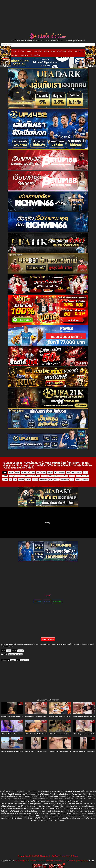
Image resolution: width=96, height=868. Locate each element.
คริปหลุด (57, 476)
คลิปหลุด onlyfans (24, 476)
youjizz (86, 476)
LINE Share (57, 601)
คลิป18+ (51, 476)
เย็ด (38, 473)
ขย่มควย (72, 476)
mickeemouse (65, 479)
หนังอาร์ (71, 51)
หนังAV (53, 51)
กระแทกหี (79, 476)
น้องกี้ (68, 473)
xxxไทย (5, 479)
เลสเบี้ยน (37, 55)
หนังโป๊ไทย (25, 55)
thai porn (35, 479)
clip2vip (78, 479)
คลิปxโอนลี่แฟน (35, 476)
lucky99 (13, 660)
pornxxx (56, 479)
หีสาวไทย (50, 473)
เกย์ (31, 55)
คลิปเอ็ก (5, 476)
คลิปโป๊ (46, 51)
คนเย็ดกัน (65, 476)
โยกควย (11, 473)
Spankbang (85, 479)
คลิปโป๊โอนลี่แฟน (77, 473)
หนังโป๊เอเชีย (15, 55)
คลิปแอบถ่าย (38, 51)
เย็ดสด (33, 473)
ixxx (72, 479)
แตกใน (17, 473)
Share (38, 601)
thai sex (28, 479)
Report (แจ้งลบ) (48, 639)
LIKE (48, 596)
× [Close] (64, 864)
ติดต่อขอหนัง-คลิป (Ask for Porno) (53, 856)
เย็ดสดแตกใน (25, 473)
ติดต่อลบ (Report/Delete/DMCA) (29, 856)
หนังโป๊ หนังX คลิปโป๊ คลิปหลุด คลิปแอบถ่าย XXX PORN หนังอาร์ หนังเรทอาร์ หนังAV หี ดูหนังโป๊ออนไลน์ (51, 861)
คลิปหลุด (30, 51)
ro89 (51, 479)
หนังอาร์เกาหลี (62, 51)
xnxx (15, 479)
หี (55, 473)
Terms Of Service (72, 856)
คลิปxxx (44, 476)
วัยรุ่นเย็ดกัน (61, 473)
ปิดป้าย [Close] (6, 66)
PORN (11, 654)
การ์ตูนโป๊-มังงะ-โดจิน (18, 51)
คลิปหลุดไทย (13, 476)
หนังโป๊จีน (78, 51)
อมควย (43, 473)
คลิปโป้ (85, 473)
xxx (11, 479)
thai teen (21, 479)
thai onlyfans (44, 479)
